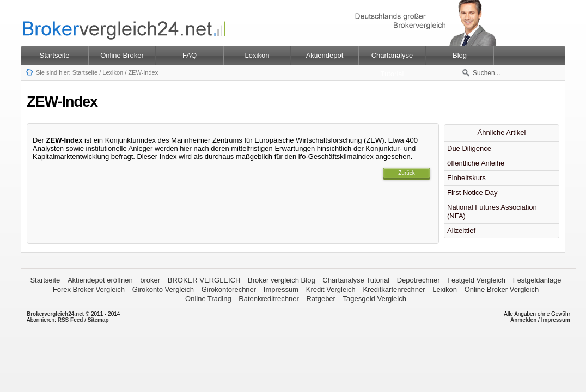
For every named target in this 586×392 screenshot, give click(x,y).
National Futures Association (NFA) (492, 212)
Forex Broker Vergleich (89, 289)
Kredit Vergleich (331, 289)
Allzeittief (461, 231)
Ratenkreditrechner (269, 299)
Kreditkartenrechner (394, 289)
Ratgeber (321, 299)
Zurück (407, 173)
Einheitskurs (466, 178)
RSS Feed (71, 320)
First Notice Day (472, 192)
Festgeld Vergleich (476, 280)
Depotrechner (419, 280)
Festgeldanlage (537, 280)
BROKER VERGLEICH (204, 280)
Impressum (281, 289)
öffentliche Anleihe (476, 163)
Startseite (55, 55)
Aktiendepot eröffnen (100, 280)
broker (150, 280)
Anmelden (523, 320)
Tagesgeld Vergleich (375, 299)
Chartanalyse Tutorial (356, 280)
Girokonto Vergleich (163, 289)
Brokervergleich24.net (55, 314)
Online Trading (208, 299)
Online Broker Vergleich (502, 289)
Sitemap (98, 320)
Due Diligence (469, 148)
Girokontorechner (229, 289)
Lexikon (113, 72)
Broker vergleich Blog (282, 280)
